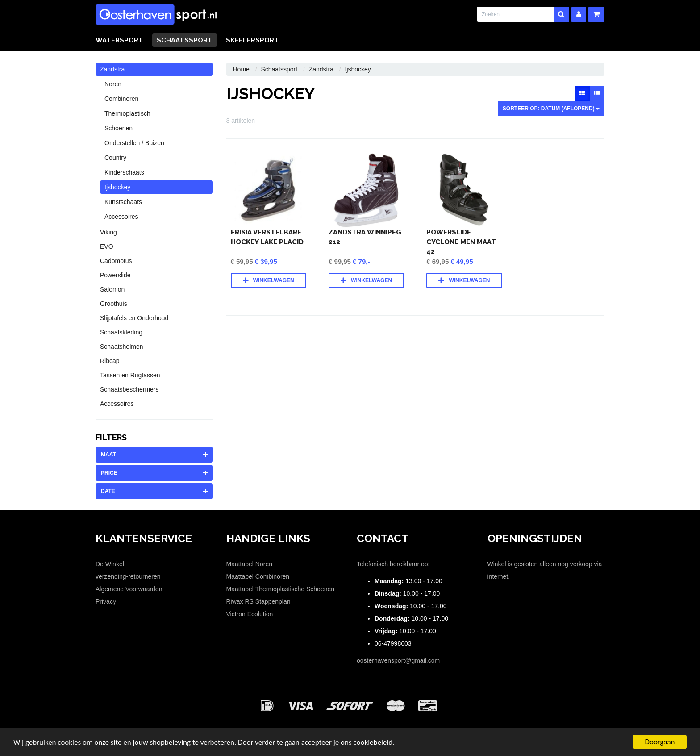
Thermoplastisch (127, 113)
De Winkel (110, 564)
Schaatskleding (121, 332)
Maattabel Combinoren (258, 576)
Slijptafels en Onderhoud (134, 318)
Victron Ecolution (250, 614)
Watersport (119, 40)
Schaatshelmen (122, 347)
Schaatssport (185, 40)
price (109, 473)
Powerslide (115, 275)
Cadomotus (116, 261)
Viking (108, 232)
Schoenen (119, 128)
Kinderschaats (124, 172)
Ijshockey (117, 187)
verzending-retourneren (128, 576)
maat (108, 455)
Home (241, 69)
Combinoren (121, 99)
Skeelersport (252, 40)
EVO (107, 246)
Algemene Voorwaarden (129, 589)
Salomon (112, 289)
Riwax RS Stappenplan (258, 601)
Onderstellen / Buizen (134, 143)
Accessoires (121, 217)
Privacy (106, 601)
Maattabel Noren (250, 564)
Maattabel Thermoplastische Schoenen (281, 589)
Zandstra (112, 69)
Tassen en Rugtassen (130, 375)
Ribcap (110, 361)
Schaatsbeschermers (129, 389)
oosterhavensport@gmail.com (398, 660)
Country (115, 158)
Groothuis (114, 304)
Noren (113, 84)
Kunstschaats (123, 202)
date (108, 491)
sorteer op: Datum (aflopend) (551, 109)
